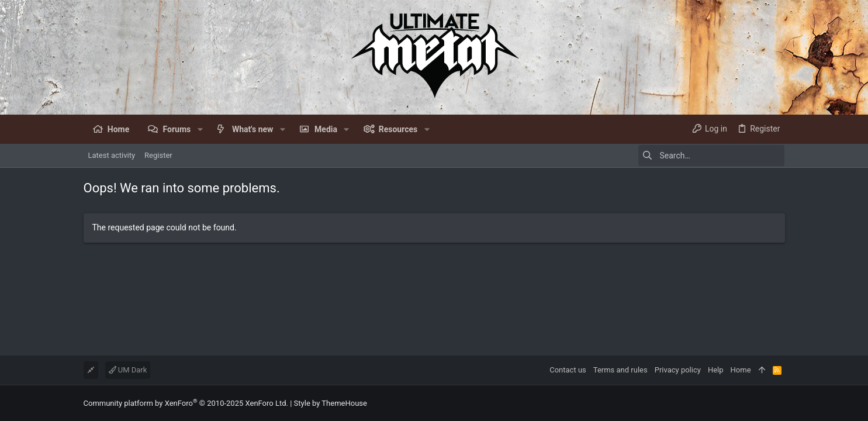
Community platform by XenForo (186, 403)
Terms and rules (620, 370)
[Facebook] (780, 403)
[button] (200, 129)
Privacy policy (678, 370)
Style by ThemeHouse (331, 403)
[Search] (711, 156)
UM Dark (128, 370)
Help (716, 370)
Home (741, 370)
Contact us (568, 370)
